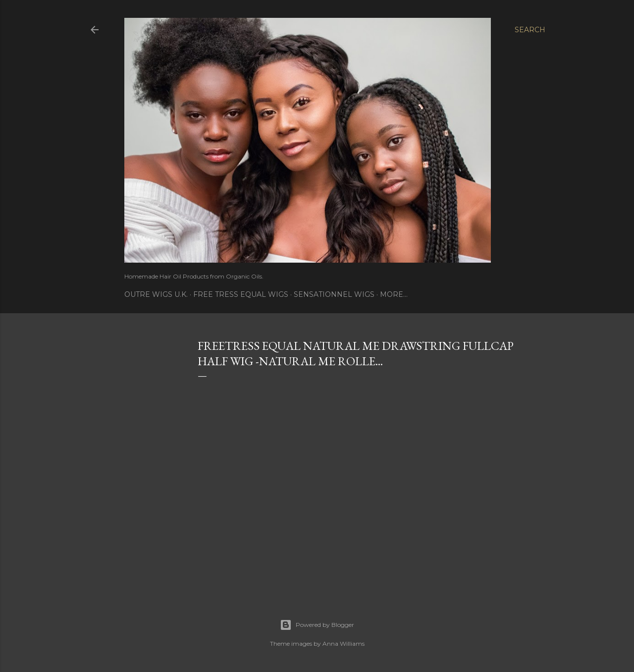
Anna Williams (343, 644)
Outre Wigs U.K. (156, 294)
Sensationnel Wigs (334, 294)
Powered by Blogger (317, 625)
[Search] (530, 30)
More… (394, 294)
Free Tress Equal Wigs (241, 294)
